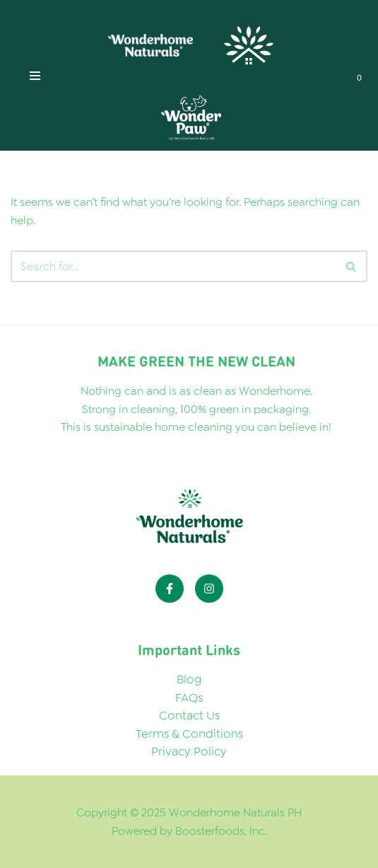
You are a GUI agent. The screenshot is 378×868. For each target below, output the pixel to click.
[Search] (352, 266)
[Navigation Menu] (35, 76)
